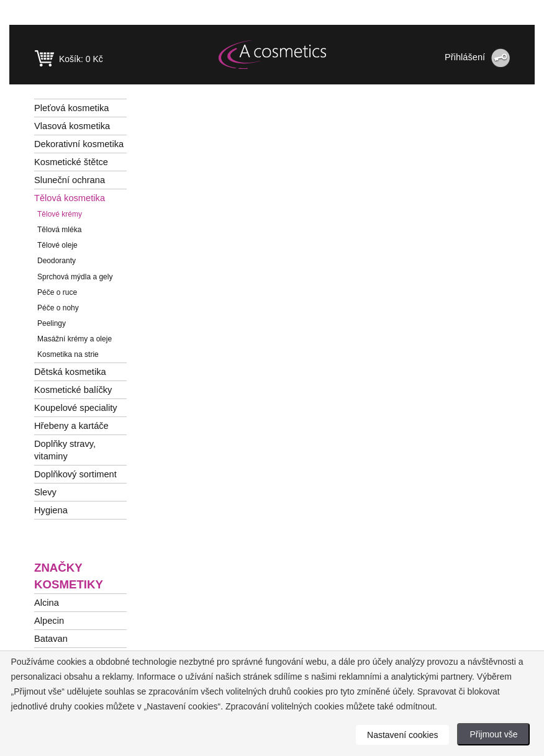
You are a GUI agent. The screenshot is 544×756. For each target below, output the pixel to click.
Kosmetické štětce (71, 162)
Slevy (45, 492)
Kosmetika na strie (68, 354)
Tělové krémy (60, 214)
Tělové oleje (57, 245)
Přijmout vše (493, 734)
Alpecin (49, 621)
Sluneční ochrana (70, 180)
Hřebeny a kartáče (71, 426)
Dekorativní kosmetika (79, 144)
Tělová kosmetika (70, 198)
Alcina (47, 603)
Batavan (51, 639)
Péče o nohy (58, 308)
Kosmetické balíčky (73, 390)
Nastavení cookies (402, 735)
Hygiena (51, 510)
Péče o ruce (57, 292)
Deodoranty (57, 261)
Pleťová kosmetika (71, 108)
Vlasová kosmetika (72, 126)
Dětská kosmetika (70, 372)
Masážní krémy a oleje (75, 339)
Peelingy (52, 323)
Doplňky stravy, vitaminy (65, 450)
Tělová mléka (59, 230)
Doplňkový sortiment (75, 474)
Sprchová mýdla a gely (75, 277)
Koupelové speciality (76, 408)
